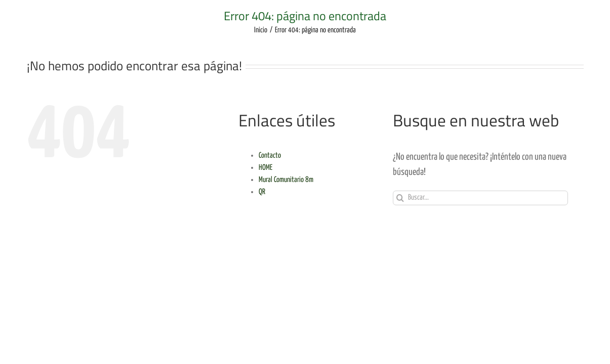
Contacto (270, 155)
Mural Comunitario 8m (286, 180)
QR (262, 192)
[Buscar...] (481, 198)
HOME (266, 168)
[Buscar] (400, 198)
